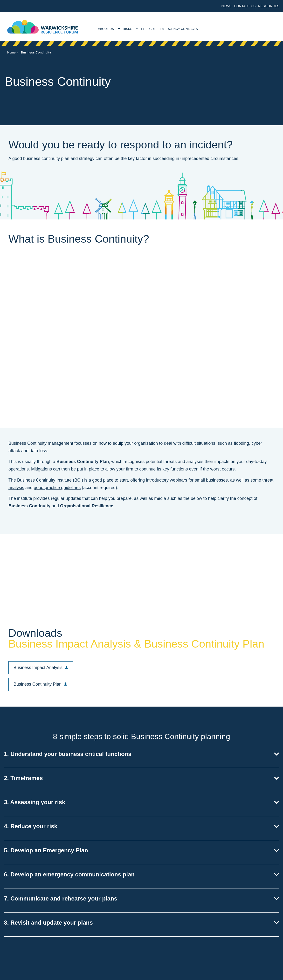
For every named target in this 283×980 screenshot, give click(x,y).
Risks (128, 29)
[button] (41, 668)
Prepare (148, 29)
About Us (106, 29)
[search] (271, 26)
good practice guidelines (57, 488)
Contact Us (245, 6)
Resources (269, 6)
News (227, 6)
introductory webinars (167, 480)
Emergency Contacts (179, 29)
